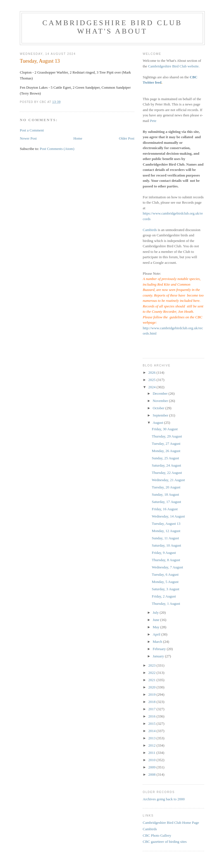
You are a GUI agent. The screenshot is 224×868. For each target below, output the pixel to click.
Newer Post (28, 138)
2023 (152, 665)
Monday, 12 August (166, 531)
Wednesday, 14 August (168, 516)
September (161, 415)
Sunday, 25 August (165, 458)
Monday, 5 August (165, 582)
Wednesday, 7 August (167, 567)
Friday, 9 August (164, 553)
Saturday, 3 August (165, 589)
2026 (152, 372)
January (159, 656)
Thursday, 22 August (167, 473)
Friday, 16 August (165, 509)
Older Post (127, 138)
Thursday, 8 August (166, 560)
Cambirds (150, 230)
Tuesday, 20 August (166, 487)
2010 (152, 760)
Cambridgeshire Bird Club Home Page (171, 823)
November (161, 401)
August (159, 423)
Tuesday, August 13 (166, 524)
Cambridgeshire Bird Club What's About (112, 27)
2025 (152, 380)
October (159, 408)
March (158, 642)
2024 (152, 387)
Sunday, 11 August (165, 538)
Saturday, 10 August (166, 545)
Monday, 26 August (166, 451)
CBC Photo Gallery (157, 835)
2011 (152, 753)
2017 (152, 709)
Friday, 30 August (165, 429)
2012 (152, 745)
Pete (153, 121)
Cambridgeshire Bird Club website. (174, 66)
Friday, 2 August (164, 596)
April (157, 634)
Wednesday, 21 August (168, 480)
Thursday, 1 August (166, 604)
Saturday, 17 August (166, 502)
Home (78, 138)
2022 (152, 673)
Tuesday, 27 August (166, 444)
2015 (152, 724)
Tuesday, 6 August (165, 574)
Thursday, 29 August (167, 436)
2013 (152, 738)
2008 (152, 774)
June (157, 620)
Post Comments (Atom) (57, 149)
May (157, 627)
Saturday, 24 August (166, 465)
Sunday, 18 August (165, 494)
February (160, 649)
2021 (152, 680)
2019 (152, 694)
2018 (152, 702)
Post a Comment (32, 130)
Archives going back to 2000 (164, 799)
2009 (152, 767)
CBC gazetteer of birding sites (165, 842)
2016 (152, 716)
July (156, 612)
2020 (152, 687)
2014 (152, 731)
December (161, 393)
